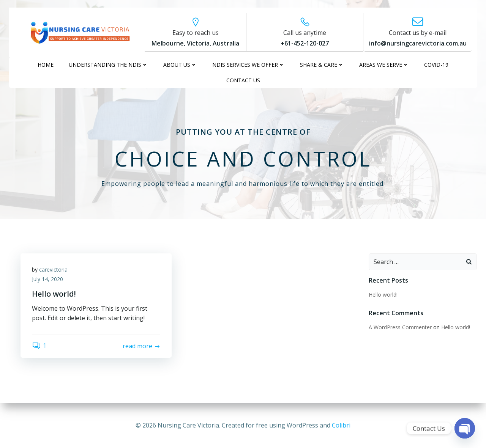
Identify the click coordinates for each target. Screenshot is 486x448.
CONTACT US (243, 80)
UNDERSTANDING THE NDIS (108, 65)
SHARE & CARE (322, 65)
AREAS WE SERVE (384, 65)
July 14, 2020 (47, 279)
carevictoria (53, 270)
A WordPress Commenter (400, 327)
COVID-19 (436, 65)
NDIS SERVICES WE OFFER (249, 65)
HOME (46, 65)
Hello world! (383, 295)
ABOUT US (180, 65)
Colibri (341, 425)
